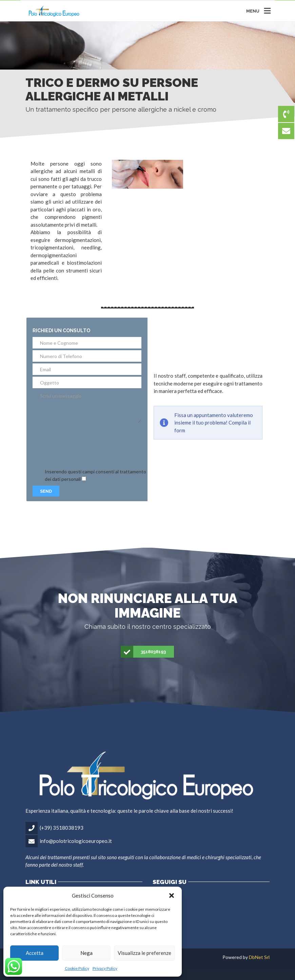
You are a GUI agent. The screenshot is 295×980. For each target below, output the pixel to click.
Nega (86, 953)
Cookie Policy (77, 968)
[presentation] (84, 446)
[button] (172, 896)
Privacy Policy (105, 968)
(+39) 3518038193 (62, 828)
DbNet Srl (259, 957)
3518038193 (144, 652)
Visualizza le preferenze (144, 953)
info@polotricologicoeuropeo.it (76, 841)
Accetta (35, 953)
